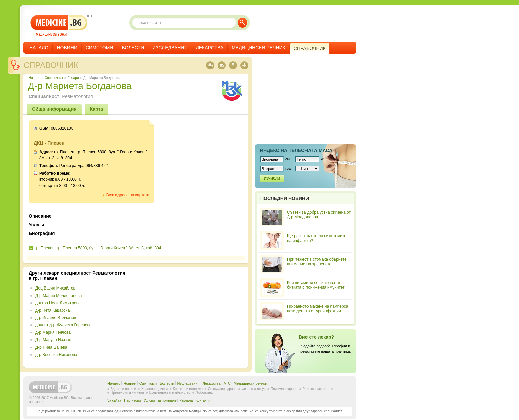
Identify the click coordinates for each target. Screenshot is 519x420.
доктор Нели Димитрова (58, 303)
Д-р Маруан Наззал (53, 340)
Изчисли (272, 179)
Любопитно (204, 393)
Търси (243, 23)
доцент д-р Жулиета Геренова (63, 325)
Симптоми (99, 48)
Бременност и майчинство (170, 393)
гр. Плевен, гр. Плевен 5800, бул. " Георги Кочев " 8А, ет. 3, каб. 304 (98, 248)
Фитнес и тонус (253, 389)
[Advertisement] (189, 317)
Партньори (132, 400)
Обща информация (54, 109)
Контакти (203, 400)
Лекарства (210, 48)
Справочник (51, 65)
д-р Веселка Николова (56, 355)
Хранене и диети (154, 389)
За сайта (114, 400)
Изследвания (170, 48)
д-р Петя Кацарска (53, 310)
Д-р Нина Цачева (51, 347)
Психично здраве (284, 389)
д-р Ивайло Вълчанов (56, 318)
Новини (67, 48)
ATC (227, 383)
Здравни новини (123, 389)
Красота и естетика (188, 389)
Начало (39, 48)
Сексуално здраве (222, 389)
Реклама (186, 400)
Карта (97, 109)
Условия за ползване (160, 400)
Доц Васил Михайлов (55, 288)
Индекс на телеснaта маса (296, 150)
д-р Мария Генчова (53, 332)
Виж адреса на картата (128, 195)
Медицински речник (258, 48)
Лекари (73, 78)
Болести (133, 48)
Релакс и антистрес (318, 389)
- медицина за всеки (59, 26)
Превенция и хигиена (127, 393)
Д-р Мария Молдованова (59, 296)
